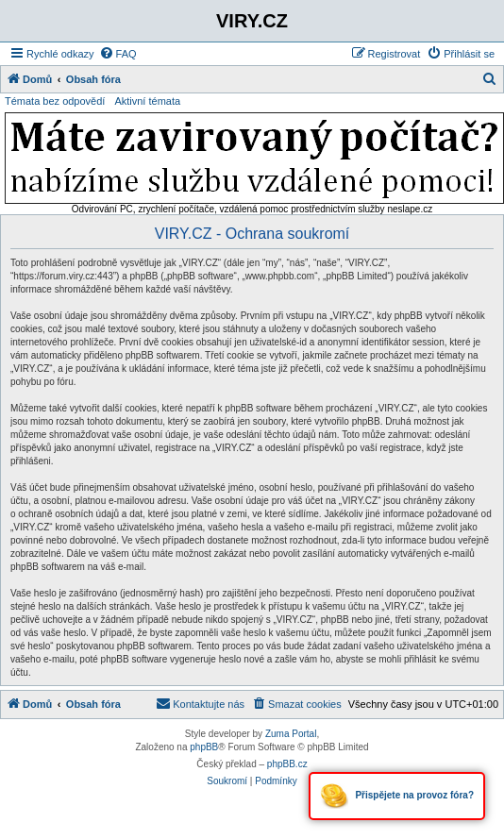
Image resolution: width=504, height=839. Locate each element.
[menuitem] (118, 54)
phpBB (204, 747)
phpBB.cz (287, 764)
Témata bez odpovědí (55, 101)
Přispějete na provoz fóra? (397, 796)
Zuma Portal (291, 734)
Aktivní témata (147, 101)
